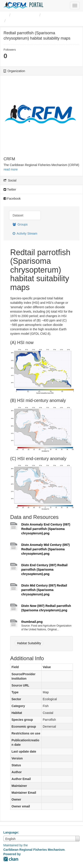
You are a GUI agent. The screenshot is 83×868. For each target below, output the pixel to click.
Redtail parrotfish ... (26, 21)
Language (11, 832)
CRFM (48, 15)
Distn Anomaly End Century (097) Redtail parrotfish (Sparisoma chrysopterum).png (46, 529)
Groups (20, 224)
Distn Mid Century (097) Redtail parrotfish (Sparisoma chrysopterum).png (44, 590)
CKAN (11, 859)
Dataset (18, 215)
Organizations (25, 15)
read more (11, 169)
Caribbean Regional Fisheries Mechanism (34, 850)
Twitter (10, 189)
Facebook (12, 199)
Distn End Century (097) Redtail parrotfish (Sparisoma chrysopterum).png (44, 570)
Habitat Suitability (29, 643)
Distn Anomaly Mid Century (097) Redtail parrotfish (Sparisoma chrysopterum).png (45, 549)
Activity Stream (25, 233)
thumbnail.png (32, 622)
